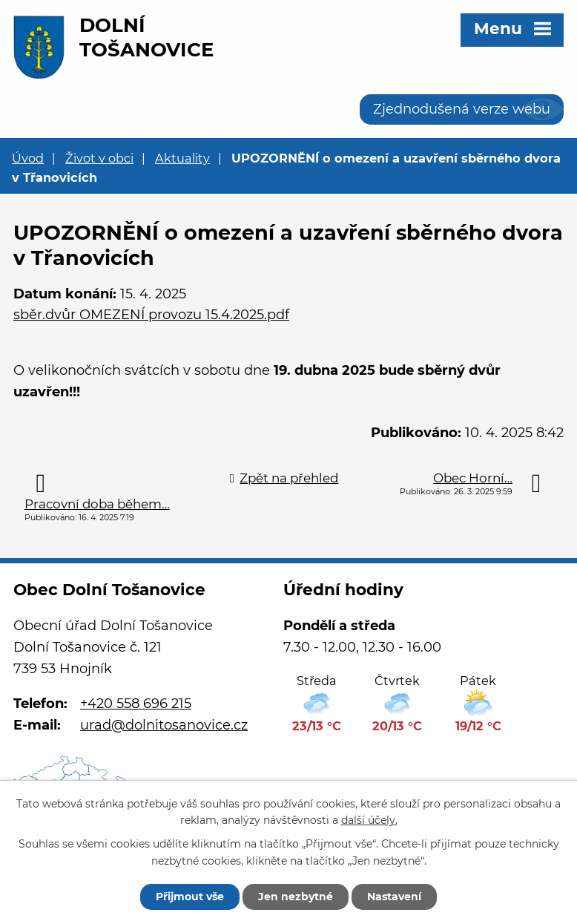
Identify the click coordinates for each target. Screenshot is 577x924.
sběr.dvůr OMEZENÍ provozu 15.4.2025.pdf (151, 315)
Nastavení (394, 897)
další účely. (369, 821)
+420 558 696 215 (136, 704)
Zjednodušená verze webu (462, 109)
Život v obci (99, 158)
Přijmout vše (190, 897)
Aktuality (182, 158)
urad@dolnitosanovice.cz (164, 725)
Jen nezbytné (296, 897)
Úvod (28, 158)
